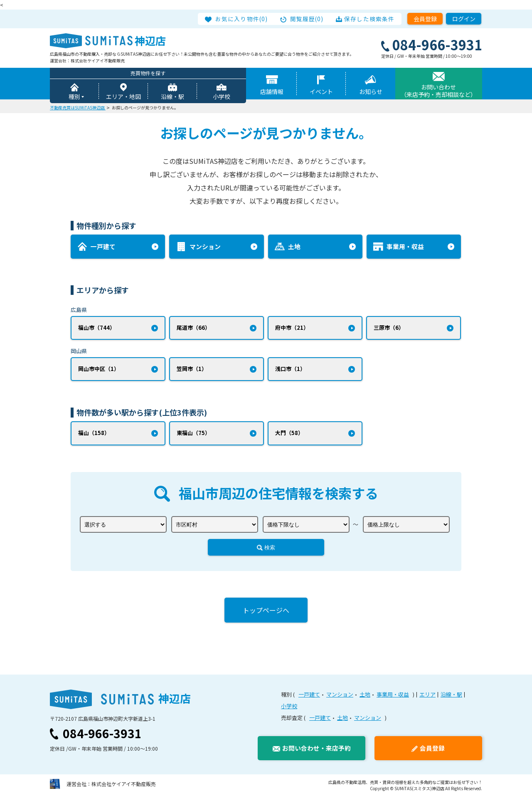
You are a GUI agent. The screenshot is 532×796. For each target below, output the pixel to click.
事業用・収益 (393, 695)
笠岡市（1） (192, 369)
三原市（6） (389, 328)
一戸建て (309, 695)
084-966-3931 (102, 734)
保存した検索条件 (369, 19)
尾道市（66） (193, 328)
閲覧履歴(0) (307, 19)
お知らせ (371, 91)
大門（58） (289, 433)
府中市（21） (292, 328)
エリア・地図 (123, 96)
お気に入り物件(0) (242, 19)
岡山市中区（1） (99, 369)
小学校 (222, 96)
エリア (427, 695)
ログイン (464, 19)
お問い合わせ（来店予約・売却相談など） (438, 91)
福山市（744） (97, 328)
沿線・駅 (172, 96)
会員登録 (425, 19)
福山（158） (94, 433)
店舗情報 (272, 91)
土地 (365, 695)
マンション (340, 695)
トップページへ (266, 611)
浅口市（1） (290, 369)
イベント (321, 91)
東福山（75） (193, 433)
